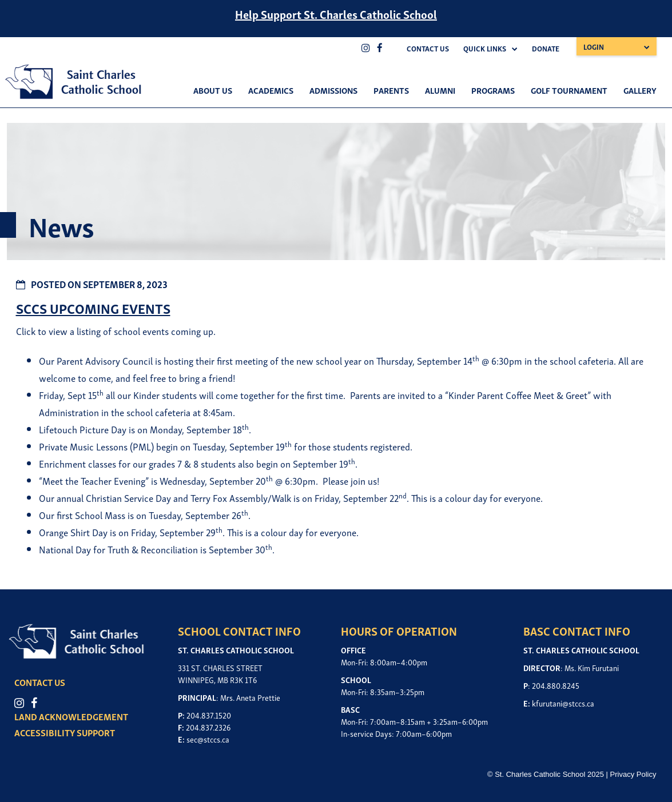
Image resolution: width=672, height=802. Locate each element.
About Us (213, 90)
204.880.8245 (556, 685)
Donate (546, 48)
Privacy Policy (633, 774)
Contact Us (428, 48)
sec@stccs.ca (208, 739)
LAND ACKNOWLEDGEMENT (71, 716)
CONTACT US (40, 682)
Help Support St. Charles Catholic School (336, 14)
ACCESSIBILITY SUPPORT (65, 732)
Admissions (333, 90)
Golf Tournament (569, 90)
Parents (391, 90)
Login (594, 47)
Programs (493, 90)
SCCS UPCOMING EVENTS (93, 308)
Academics (271, 90)
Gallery (640, 90)
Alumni (440, 90)
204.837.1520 (209, 715)
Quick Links (485, 48)
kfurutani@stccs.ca (563, 703)
